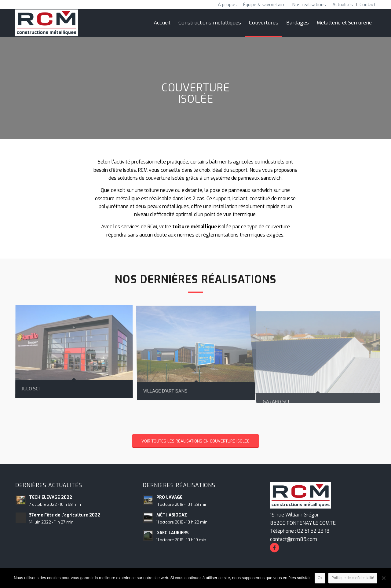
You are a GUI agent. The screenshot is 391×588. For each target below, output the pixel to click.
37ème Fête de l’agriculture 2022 (65, 515)
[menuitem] (227, 5)
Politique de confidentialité (353, 578)
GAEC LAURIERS (173, 533)
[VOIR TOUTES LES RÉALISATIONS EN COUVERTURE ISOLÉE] (195, 441)
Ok (320, 578)
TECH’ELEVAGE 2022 (51, 497)
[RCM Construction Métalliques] (47, 23)
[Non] (383, 578)
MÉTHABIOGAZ (172, 515)
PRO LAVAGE (169, 497)
